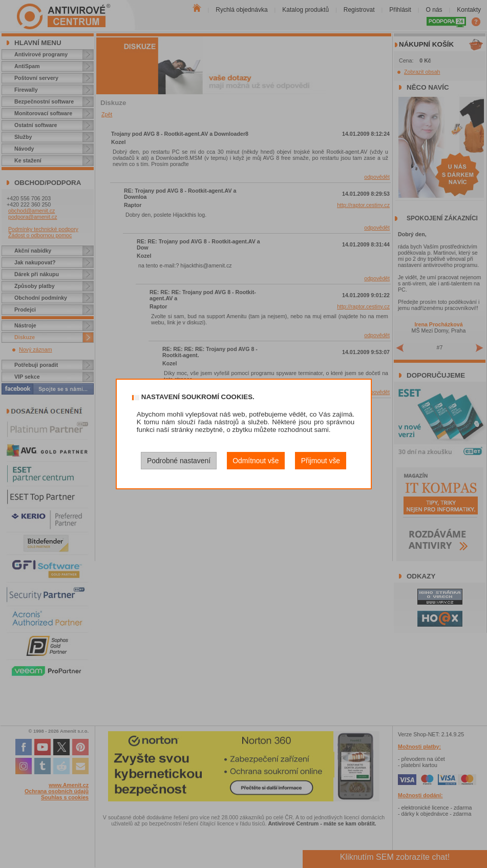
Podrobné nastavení (179, 461)
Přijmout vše (321, 461)
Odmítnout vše (256, 461)
